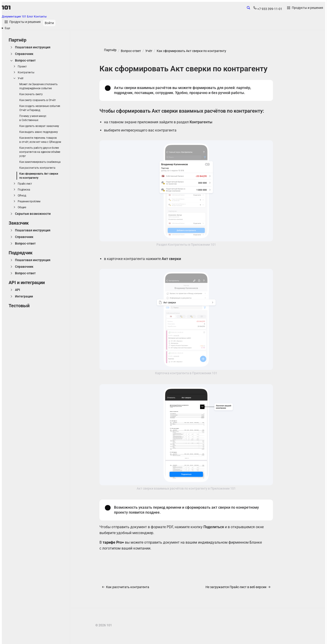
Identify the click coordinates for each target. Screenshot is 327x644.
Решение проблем (29, 201)
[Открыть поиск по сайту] (248, 9)
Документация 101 (14, 17)
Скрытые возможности (33, 214)
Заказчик (19, 223)
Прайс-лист (25, 184)
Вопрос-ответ (25, 60)
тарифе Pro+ (113, 542)
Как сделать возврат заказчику (39, 126)
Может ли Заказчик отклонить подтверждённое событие (38, 86)
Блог (30, 17)
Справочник (24, 54)
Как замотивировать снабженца (40, 162)
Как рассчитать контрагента (37, 168)
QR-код (22, 196)
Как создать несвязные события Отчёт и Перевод (40, 108)
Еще (7, 28)
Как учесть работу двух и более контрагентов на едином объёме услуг (40, 152)
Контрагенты (26, 72)
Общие (22, 207)
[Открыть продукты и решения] (305, 8)
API (17, 290)
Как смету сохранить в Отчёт (38, 100)
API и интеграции (27, 282)
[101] (6, 8)
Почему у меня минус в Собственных (33, 118)
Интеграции (24, 296)
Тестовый (19, 306)
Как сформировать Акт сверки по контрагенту (39, 176)
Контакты (40, 17)
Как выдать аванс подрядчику (39, 132)
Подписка (24, 190)
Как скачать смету (31, 94)
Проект (22, 67)
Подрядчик (21, 253)
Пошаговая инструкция (33, 47)
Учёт (21, 78)
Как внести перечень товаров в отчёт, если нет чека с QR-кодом (40, 140)
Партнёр (17, 40)
